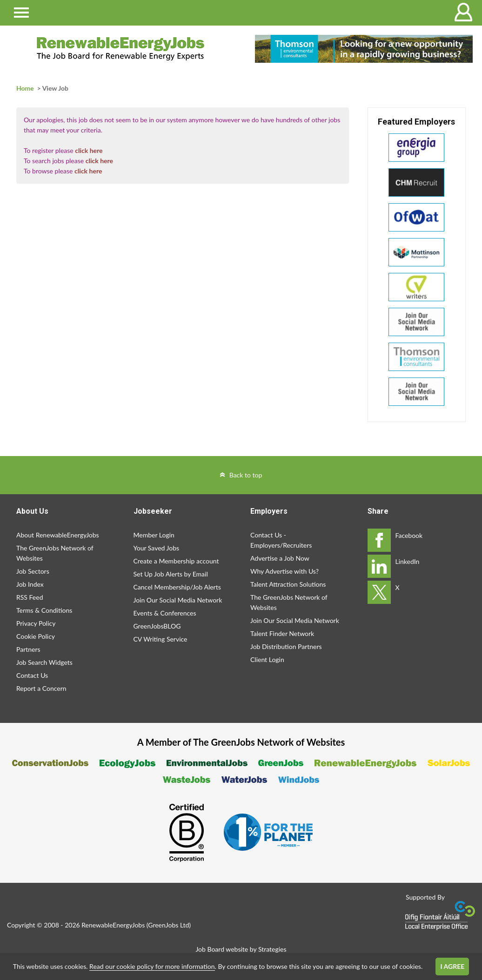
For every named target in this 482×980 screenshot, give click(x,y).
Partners (28, 649)
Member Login (154, 535)
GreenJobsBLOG (157, 626)
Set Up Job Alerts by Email (171, 574)
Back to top (246, 475)
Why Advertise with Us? (285, 571)
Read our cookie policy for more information (152, 966)
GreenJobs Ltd (168, 925)
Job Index (30, 584)
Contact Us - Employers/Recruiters (281, 540)
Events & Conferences (165, 613)
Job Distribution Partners (286, 646)
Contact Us (32, 675)
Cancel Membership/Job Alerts (177, 587)
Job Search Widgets (44, 662)
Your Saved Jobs (157, 548)
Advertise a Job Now (280, 558)
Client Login (267, 659)
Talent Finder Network (282, 633)
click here (89, 150)
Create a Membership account (176, 561)
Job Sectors (33, 571)
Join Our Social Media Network (178, 600)
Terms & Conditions (44, 610)
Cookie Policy (36, 636)
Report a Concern (41, 688)
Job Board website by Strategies (241, 949)
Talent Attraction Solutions (288, 584)
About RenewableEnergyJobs (58, 535)
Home (25, 88)
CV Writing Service (161, 639)
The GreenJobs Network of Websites (55, 553)
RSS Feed (30, 597)
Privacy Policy (36, 623)
